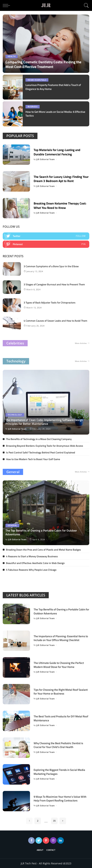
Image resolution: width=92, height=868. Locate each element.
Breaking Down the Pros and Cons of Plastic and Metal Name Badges (43, 549)
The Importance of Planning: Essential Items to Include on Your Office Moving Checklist (61, 638)
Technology (16, 361)
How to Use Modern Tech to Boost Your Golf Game (33, 459)
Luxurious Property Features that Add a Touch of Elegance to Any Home (56, 87)
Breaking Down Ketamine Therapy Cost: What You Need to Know (58, 205)
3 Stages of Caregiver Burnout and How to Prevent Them (54, 284)
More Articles (82, 343)
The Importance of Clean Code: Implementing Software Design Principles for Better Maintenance (44, 422)
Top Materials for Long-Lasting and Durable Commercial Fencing (59, 152)
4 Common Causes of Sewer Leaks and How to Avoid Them (55, 320)
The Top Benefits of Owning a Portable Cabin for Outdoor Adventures (41, 532)
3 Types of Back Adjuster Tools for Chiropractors (50, 302)
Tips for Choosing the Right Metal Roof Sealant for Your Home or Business (58, 691)
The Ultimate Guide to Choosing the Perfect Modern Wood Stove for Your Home (61, 665)
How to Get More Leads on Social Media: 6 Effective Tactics (52, 114)
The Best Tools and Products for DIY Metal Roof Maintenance (60, 718)
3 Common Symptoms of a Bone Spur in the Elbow (51, 266)
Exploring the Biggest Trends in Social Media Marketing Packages (61, 771)
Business (33, 107)
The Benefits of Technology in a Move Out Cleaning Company (39, 439)
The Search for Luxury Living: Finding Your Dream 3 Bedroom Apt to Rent (60, 178)
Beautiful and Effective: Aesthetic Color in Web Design (35, 563)
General (13, 472)
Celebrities (15, 343)
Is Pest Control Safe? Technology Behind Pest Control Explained (41, 452)
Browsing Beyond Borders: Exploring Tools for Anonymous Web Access (45, 445)
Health (12, 57)
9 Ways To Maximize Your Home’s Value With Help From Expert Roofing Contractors (61, 798)
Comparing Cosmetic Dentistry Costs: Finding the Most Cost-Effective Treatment (43, 64)
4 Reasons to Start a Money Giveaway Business (32, 556)
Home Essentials (37, 80)
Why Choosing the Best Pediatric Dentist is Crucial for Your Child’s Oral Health (61, 745)
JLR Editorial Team (46, 159)
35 (54, 821)
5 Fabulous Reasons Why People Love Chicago (31, 569)
